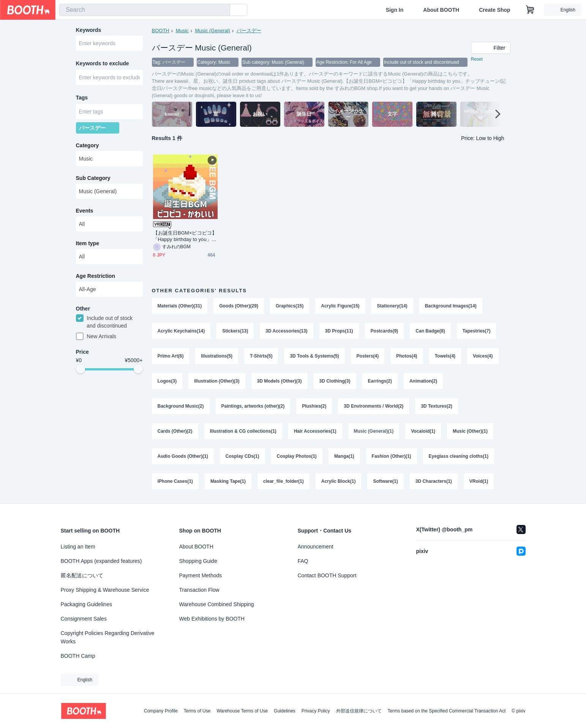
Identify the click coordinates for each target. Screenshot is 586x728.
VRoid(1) (479, 481)
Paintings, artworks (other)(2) (253, 406)
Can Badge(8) (430, 331)
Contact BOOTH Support (327, 575)
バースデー (249, 31)
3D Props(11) (339, 331)
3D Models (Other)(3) (280, 381)
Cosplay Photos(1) (297, 456)
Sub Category (93, 178)
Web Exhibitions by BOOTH (212, 619)
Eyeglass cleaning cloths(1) (459, 456)
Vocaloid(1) (423, 431)
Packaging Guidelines (86, 604)
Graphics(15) (290, 306)
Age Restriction (96, 276)
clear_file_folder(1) (284, 481)
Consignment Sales (84, 619)
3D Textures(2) (436, 406)
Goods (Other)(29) (239, 306)
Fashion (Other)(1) (392, 456)
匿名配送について (82, 575)
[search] (223, 10)
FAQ (303, 561)
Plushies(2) (314, 406)
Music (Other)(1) (470, 431)
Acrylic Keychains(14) (181, 331)
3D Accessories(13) (286, 331)
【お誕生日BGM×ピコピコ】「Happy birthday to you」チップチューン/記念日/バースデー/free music (185, 236)
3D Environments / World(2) (374, 406)
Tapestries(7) (477, 331)
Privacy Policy (316, 711)
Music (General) (212, 31)
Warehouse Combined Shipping (217, 604)
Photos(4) (407, 356)
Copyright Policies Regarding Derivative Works (108, 637)
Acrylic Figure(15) (340, 306)
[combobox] (145, 10)
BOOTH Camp (78, 656)
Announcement (316, 547)
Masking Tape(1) (228, 481)
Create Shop (494, 10)
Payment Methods (201, 575)
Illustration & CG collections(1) (243, 431)
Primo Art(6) (171, 356)
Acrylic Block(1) (339, 481)
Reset (477, 59)
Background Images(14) (451, 306)
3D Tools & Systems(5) (314, 356)
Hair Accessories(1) (315, 431)
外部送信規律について (359, 711)
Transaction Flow (199, 590)
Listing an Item (78, 547)
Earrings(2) (380, 381)
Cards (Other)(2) (175, 431)
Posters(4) (368, 356)
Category (88, 145)
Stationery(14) (392, 306)
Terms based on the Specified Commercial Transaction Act (447, 711)
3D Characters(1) (434, 481)
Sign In (395, 10)
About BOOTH (441, 10)
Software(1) (385, 481)
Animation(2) (423, 381)
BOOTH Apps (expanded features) (101, 561)
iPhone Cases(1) (175, 481)
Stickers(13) (235, 331)
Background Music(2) (181, 406)
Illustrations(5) (217, 356)
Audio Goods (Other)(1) (183, 456)
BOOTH (161, 31)
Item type (88, 243)
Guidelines (285, 711)
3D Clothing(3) (335, 381)
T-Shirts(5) (261, 356)
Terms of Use (197, 711)
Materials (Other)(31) (180, 306)
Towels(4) (445, 356)
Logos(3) (167, 381)
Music (182, 31)
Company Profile (161, 711)
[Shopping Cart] (530, 10)
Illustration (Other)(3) (217, 381)
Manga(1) (344, 456)
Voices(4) (483, 356)
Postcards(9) (385, 331)
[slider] (81, 369)
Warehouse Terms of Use (242, 711)
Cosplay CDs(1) (242, 456)
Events (85, 211)
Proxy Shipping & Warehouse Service (105, 590)
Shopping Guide (198, 561)
